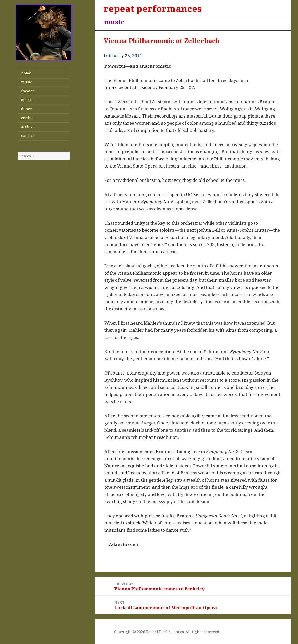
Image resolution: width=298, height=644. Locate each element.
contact (28, 136)
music (27, 82)
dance (27, 109)
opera (26, 100)
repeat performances (153, 9)
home (26, 73)
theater (28, 91)
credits (27, 118)
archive (28, 127)
